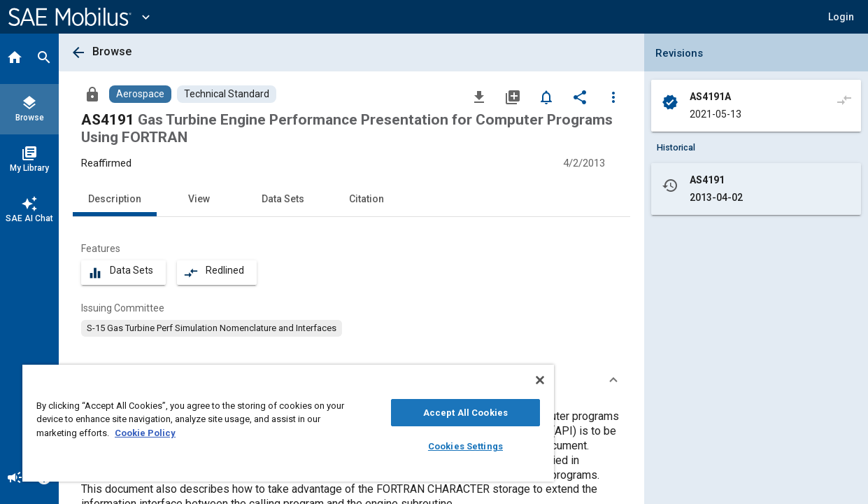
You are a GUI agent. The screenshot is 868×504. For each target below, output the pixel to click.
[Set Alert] (546, 97)
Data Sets (283, 199)
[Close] (511, 380)
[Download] (479, 97)
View (199, 199)
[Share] (580, 97)
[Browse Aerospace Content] (140, 94)
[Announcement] (15, 479)
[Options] (613, 97)
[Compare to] (844, 99)
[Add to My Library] (513, 97)
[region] (274, 423)
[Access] (92, 94)
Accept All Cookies (442, 413)
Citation (367, 199)
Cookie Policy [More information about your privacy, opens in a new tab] (145, 433)
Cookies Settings (442, 446)
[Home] (15, 59)
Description (115, 199)
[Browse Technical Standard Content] (227, 94)
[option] (212, 328)
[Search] (44, 59)
